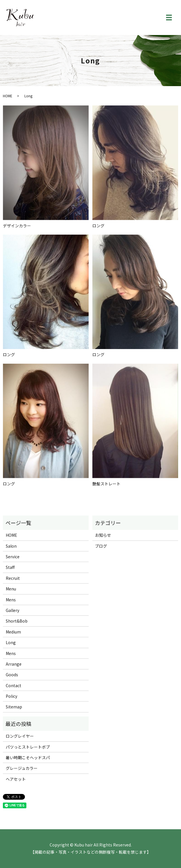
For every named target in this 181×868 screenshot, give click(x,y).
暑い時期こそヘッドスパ (28, 757)
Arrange (14, 664)
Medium (13, 632)
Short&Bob (17, 621)
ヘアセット (16, 779)
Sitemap (14, 707)
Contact (13, 685)
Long (11, 642)
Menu (11, 589)
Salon (11, 546)
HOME (8, 96)
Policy (11, 696)
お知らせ (103, 535)
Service (13, 557)
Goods (12, 675)
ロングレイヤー (20, 736)
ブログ (101, 546)
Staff (10, 567)
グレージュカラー (22, 768)
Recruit (13, 578)
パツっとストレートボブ (28, 747)
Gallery (12, 610)
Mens (11, 600)
